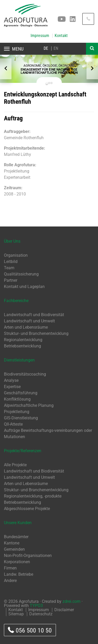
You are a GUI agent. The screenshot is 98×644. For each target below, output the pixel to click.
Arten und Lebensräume (26, 327)
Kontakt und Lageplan (24, 287)
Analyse (11, 380)
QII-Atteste (13, 424)
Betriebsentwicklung (22, 346)
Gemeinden (14, 549)
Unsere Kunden (18, 523)
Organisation (16, 255)
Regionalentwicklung (23, 340)
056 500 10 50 (30, 630)
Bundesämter (16, 537)
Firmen (10, 568)
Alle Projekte (15, 465)
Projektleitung (17, 412)
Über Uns (12, 241)
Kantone (12, 543)
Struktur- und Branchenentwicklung (36, 333)
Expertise (12, 387)
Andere (10, 581)
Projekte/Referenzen (23, 451)
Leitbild (11, 262)
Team (9, 268)
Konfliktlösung (17, 399)
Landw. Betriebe (19, 574)
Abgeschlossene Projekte (27, 509)
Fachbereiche (16, 301)
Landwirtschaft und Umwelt (29, 321)
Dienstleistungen (19, 360)
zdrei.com (71, 601)
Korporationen (17, 562)
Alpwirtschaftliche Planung (29, 405)
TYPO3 (36, 606)
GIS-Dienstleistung (21, 418)
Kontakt (61, 36)
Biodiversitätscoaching (25, 374)
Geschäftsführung (21, 393)
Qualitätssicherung (21, 274)
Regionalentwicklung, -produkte (33, 496)
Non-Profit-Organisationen (28, 556)
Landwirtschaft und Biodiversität (34, 315)
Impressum (40, 36)
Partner (11, 280)
